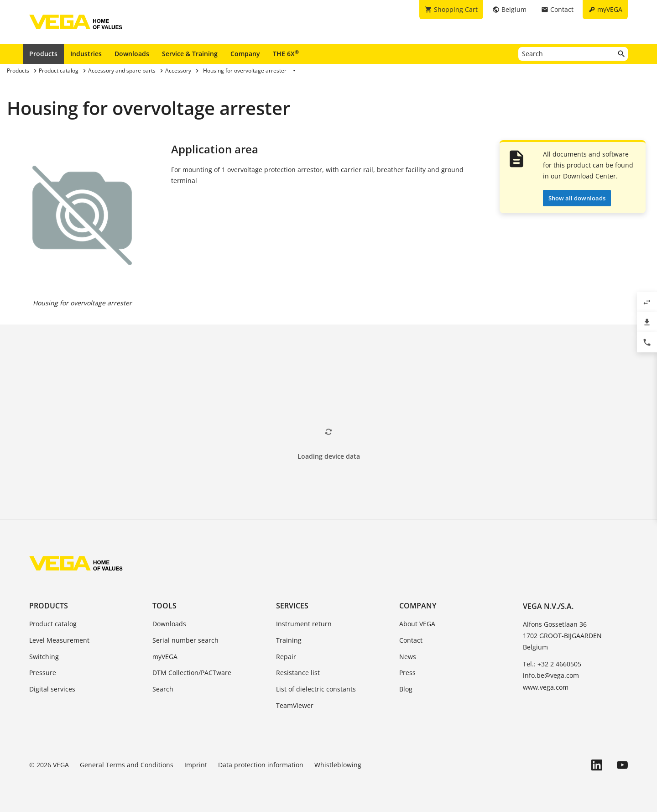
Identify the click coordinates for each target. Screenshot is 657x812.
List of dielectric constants (316, 689)
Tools (164, 606)
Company (245, 54)
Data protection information (261, 765)
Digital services (52, 689)
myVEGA (165, 657)
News (408, 657)
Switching (44, 657)
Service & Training (190, 54)
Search (163, 689)
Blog (406, 689)
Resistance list (298, 673)
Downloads (132, 54)
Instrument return (304, 624)
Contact (411, 640)
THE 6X (286, 53)
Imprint (196, 765)
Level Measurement (59, 640)
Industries (86, 54)
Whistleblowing (338, 765)
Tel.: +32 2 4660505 (552, 664)
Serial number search (185, 640)
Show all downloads (577, 198)
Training (289, 640)
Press (407, 673)
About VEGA (417, 624)
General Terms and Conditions (127, 765)
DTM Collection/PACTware (192, 673)
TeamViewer (295, 705)
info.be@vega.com (551, 675)
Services (292, 606)
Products (43, 54)
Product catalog (53, 624)
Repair (286, 657)
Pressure (43, 673)
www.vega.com (546, 687)
